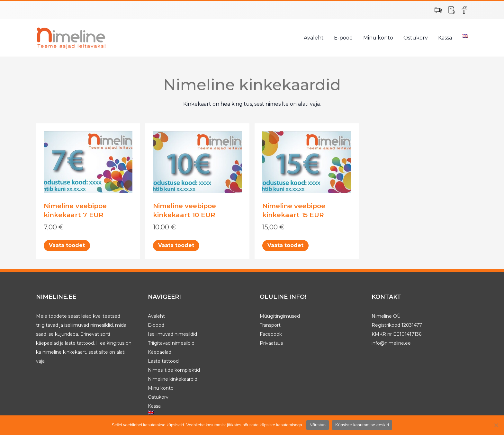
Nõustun (318, 425)
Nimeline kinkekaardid (173, 379)
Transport (270, 325)
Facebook (271, 334)
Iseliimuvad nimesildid (172, 334)
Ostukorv (416, 38)
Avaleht (314, 38)
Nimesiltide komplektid (174, 370)
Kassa (445, 38)
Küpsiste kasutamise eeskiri (362, 425)
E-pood (343, 38)
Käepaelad (160, 352)
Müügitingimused (280, 316)
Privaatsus (271, 343)
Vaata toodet (67, 245)
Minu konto (378, 38)
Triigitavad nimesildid (171, 343)
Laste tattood (163, 361)
